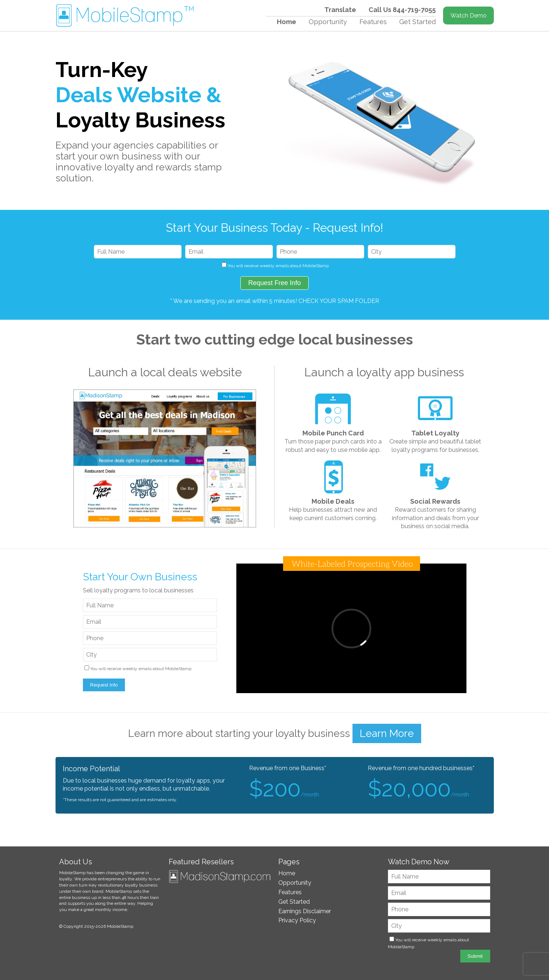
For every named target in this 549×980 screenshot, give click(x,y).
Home (287, 22)
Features (373, 22)
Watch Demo (468, 16)
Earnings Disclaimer (305, 911)
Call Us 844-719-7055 (402, 10)
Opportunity (328, 22)
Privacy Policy (297, 920)
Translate (340, 10)
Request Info (104, 685)
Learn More (387, 733)
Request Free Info (274, 283)
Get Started (418, 22)
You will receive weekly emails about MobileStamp (278, 266)
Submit (475, 956)
